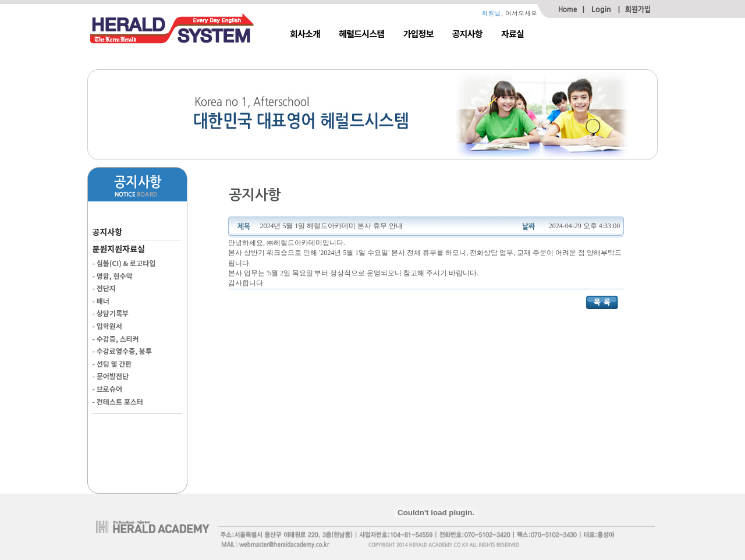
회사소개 (305, 33)
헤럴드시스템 (361, 33)
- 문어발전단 (111, 376)
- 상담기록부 (111, 313)
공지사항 (467, 33)
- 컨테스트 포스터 (118, 401)
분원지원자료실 (119, 249)
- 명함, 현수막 (113, 276)
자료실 (512, 33)
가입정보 (418, 33)
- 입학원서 (107, 326)
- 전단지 (104, 288)
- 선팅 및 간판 (112, 364)
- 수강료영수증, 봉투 (122, 351)
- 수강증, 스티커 (116, 339)
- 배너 (101, 301)
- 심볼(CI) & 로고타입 (124, 263)
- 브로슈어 (107, 389)
